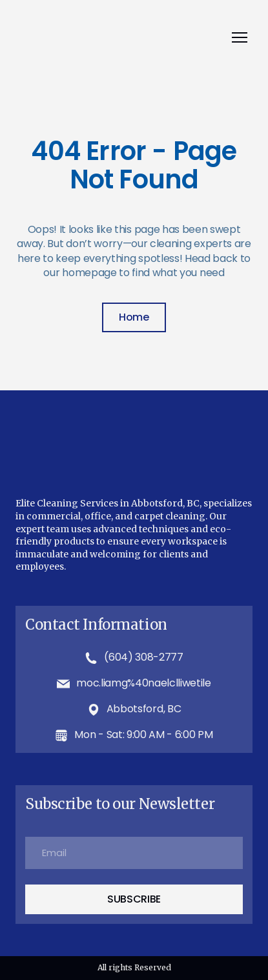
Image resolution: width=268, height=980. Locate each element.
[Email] (63, 684)
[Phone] (91, 658)
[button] (134, 317)
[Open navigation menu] (240, 37)
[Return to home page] (121, 38)
